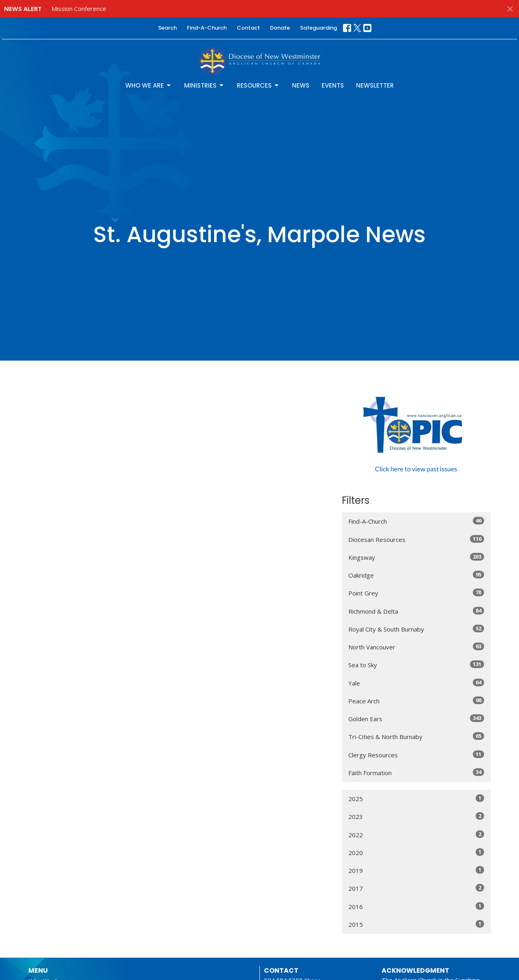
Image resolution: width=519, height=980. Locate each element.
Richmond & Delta (416, 611)
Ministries (204, 85)
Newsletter (375, 85)
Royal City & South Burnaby (416, 629)
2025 (416, 798)
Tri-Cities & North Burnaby (416, 736)
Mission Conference (79, 9)
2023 (416, 816)
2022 (416, 835)
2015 (416, 924)
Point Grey (416, 593)
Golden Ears (416, 719)
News (301, 85)
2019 (416, 870)
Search (167, 28)
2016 (416, 906)
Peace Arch (416, 701)
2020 (416, 852)
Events (333, 85)
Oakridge (416, 575)
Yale (416, 683)
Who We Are (149, 85)
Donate (280, 28)
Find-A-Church (207, 28)
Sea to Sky (416, 665)
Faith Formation (416, 773)
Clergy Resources (416, 755)
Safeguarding (318, 28)
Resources (258, 85)
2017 (416, 888)
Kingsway (416, 557)
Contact (248, 28)
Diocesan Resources (416, 539)
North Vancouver (416, 647)
